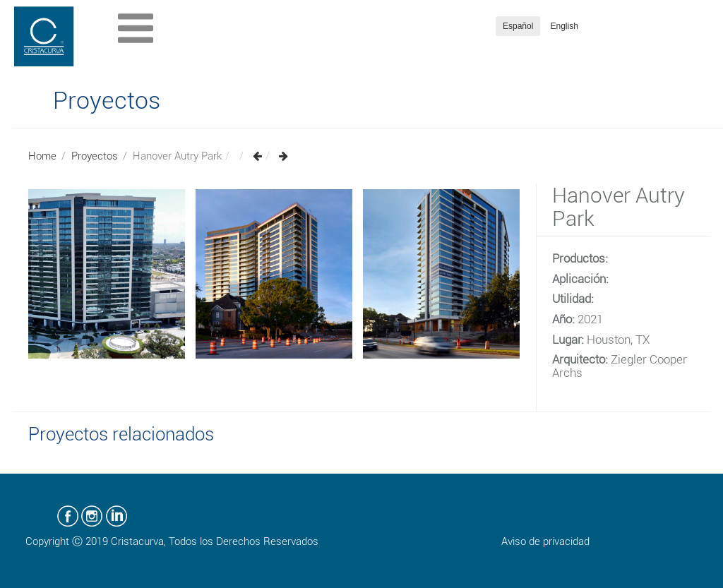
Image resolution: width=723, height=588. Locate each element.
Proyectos (95, 156)
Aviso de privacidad (545, 541)
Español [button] (518, 26)
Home (42, 156)
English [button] (564, 26)
